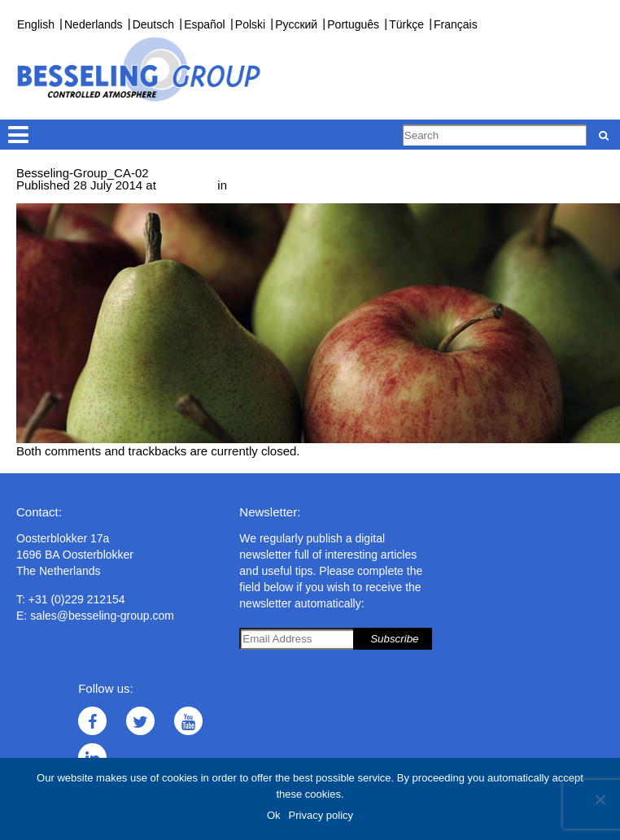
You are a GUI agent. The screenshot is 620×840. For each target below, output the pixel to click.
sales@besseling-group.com (102, 616)
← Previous (48, 197)
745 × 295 (187, 185)
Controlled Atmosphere (293, 185)
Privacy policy (321, 815)
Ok (274, 815)
